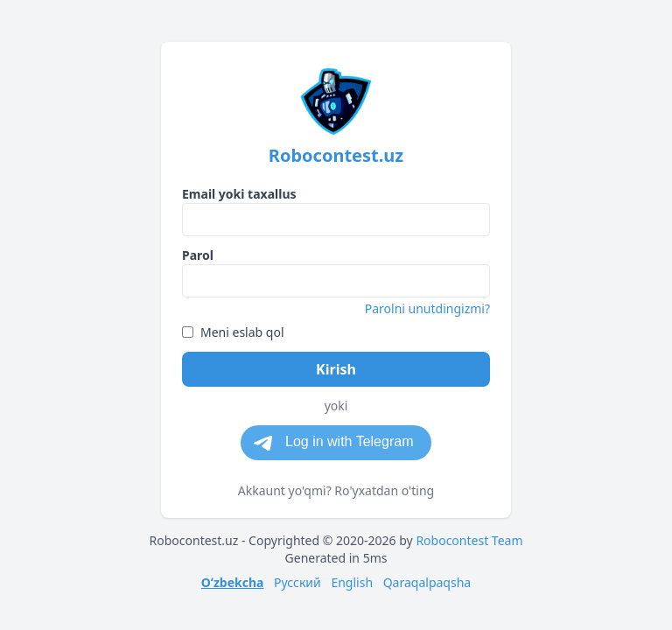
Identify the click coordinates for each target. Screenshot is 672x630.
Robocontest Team (469, 540)
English (352, 582)
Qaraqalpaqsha (427, 582)
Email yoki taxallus (239, 194)
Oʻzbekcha (233, 582)
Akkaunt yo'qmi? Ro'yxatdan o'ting (336, 490)
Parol (198, 255)
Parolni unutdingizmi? (427, 308)
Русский (297, 582)
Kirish (336, 369)
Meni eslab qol (233, 332)
